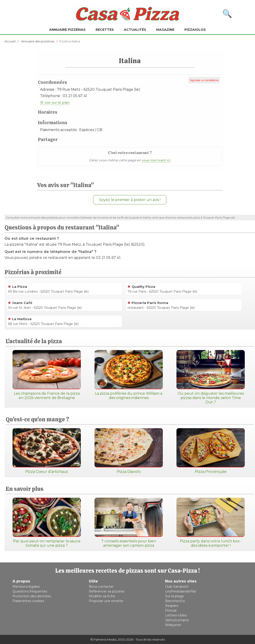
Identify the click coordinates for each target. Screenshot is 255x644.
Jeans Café (22, 303)
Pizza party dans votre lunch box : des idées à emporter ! (211, 523)
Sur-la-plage (175, 596)
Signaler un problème (204, 80)
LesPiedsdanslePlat (181, 591)
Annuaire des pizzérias (38, 41)
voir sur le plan (57, 102)
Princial (171, 611)
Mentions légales (26, 587)
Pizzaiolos (195, 30)
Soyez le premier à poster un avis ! (130, 200)
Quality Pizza (143, 287)
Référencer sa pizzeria (106, 591)
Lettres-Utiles (176, 615)
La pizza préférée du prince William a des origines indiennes (129, 375)
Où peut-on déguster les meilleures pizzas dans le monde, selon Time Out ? (211, 377)
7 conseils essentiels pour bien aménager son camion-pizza (129, 523)
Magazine (165, 30)
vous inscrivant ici (156, 160)
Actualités (135, 30)
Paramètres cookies (28, 601)
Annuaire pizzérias (67, 30)
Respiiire (172, 606)
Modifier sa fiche (102, 596)
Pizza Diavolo (129, 451)
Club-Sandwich (177, 587)
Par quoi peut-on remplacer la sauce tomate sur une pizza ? (47, 523)
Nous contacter (101, 587)
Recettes (105, 30)
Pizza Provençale (211, 451)
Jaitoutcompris (177, 620)
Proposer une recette (106, 601)
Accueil (10, 41)
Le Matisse (22, 319)
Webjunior (173, 625)
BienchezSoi (175, 601)
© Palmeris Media (103, 639)
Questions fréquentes (30, 591)
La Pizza (20, 287)
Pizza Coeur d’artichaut (47, 451)
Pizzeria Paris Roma (150, 303)
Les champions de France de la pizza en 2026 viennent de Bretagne (47, 375)
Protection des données (32, 596)
